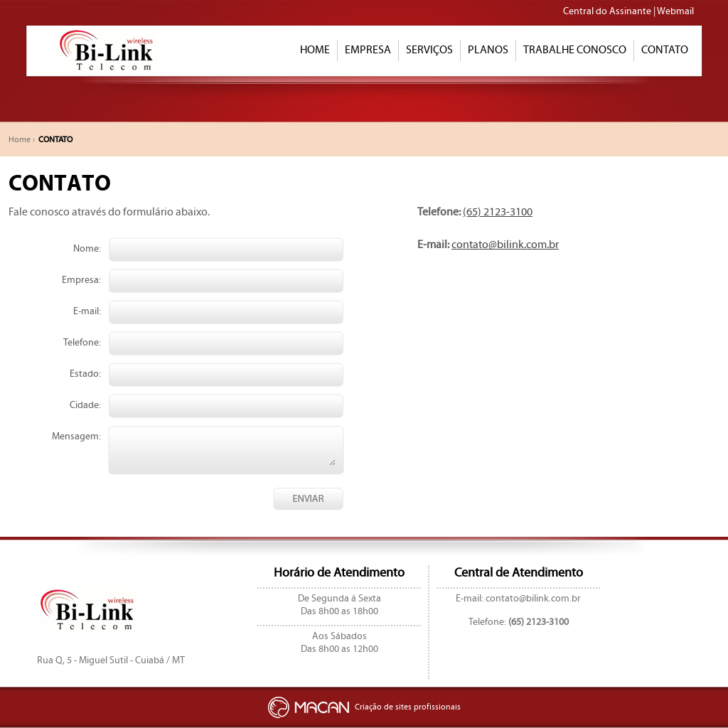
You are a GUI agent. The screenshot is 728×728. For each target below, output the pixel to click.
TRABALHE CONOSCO (575, 50)
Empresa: (81, 280)
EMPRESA (368, 50)
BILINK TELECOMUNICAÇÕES (105, 51)
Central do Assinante (607, 11)
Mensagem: (76, 437)
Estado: (85, 374)
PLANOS (488, 50)
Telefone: (82, 343)
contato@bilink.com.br (505, 245)
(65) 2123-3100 (498, 212)
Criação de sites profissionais (364, 707)
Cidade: (85, 405)
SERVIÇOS (429, 50)
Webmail (675, 11)
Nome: (87, 249)
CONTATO (665, 50)
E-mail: (87, 311)
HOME (315, 50)
